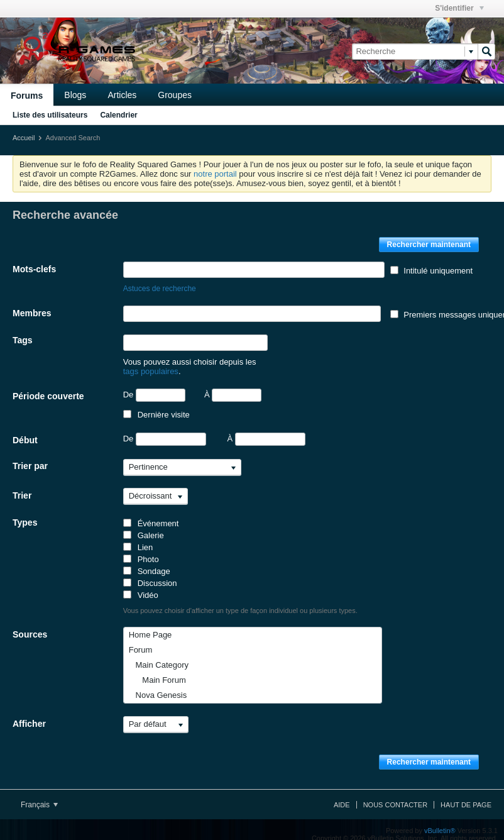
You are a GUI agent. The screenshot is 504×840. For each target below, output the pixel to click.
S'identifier (459, 8)
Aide (342, 795)
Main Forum (157, 671)
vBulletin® (440, 821)
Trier (22, 486)
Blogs (75, 95)
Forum (141, 640)
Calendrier (118, 115)
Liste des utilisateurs (50, 115)
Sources (30, 625)
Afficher (29, 714)
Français (39, 795)
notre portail (215, 174)
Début (25, 431)
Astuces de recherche (160, 289)
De (154, 386)
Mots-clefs (34, 269)
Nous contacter (395, 795)
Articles (122, 95)
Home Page (151, 625)
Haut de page (466, 795)
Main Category (159, 655)
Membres (32, 313)
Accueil (24, 138)
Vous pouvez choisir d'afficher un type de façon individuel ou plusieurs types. (240, 601)
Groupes (175, 95)
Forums (27, 96)
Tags (23, 340)
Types (25, 513)
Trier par (30, 456)
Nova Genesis (158, 686)
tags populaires (286, 362)
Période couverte (48, 387)
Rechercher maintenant (429, 245)
